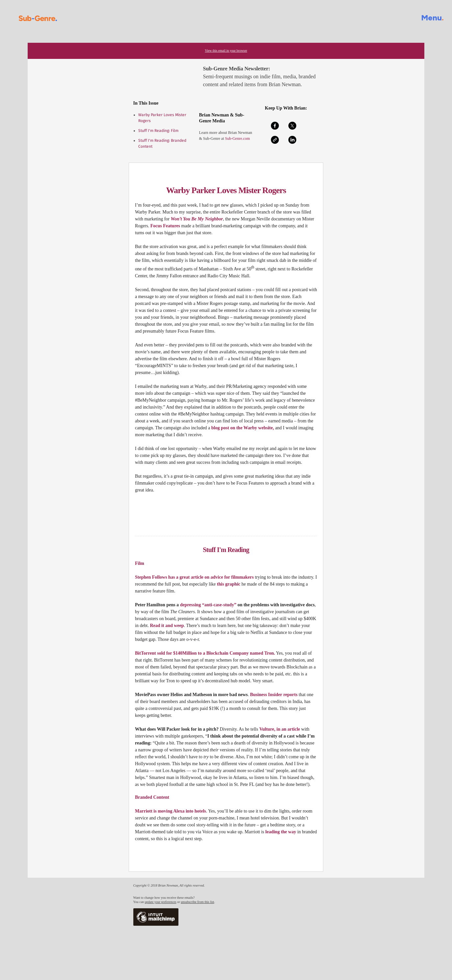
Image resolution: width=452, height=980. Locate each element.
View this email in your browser (226, 50)
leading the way (281, 832)
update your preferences (161, 902)
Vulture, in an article (280, 729)
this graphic (229, 584)
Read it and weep (167, 626)
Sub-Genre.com (237, 138)
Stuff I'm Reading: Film (158, 131)
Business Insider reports (274, 695)
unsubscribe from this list (197, 902)
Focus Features (165, 226)
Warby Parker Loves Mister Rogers (226, 190)
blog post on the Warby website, (243, 428)
